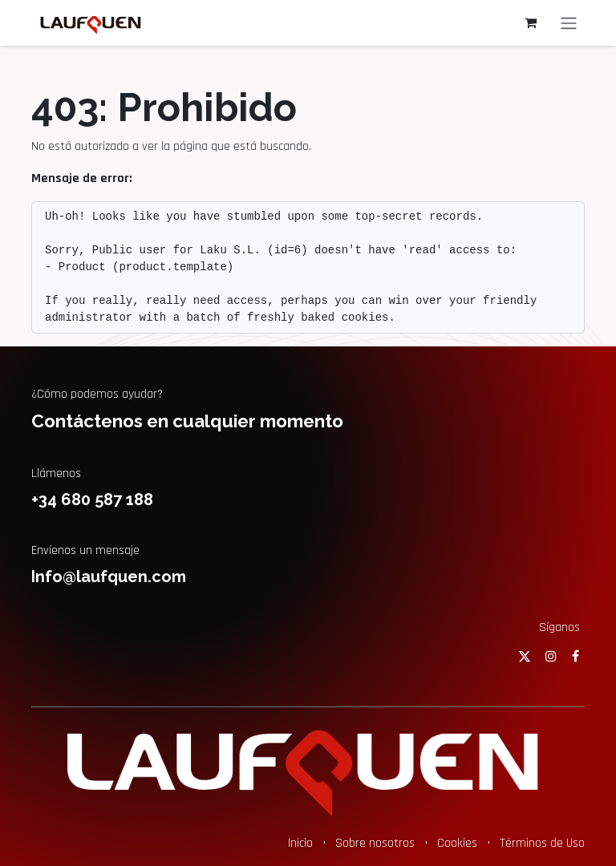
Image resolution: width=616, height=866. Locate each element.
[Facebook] (575, 656)
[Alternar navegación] (569, 23)
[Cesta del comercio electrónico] (530, 22)
